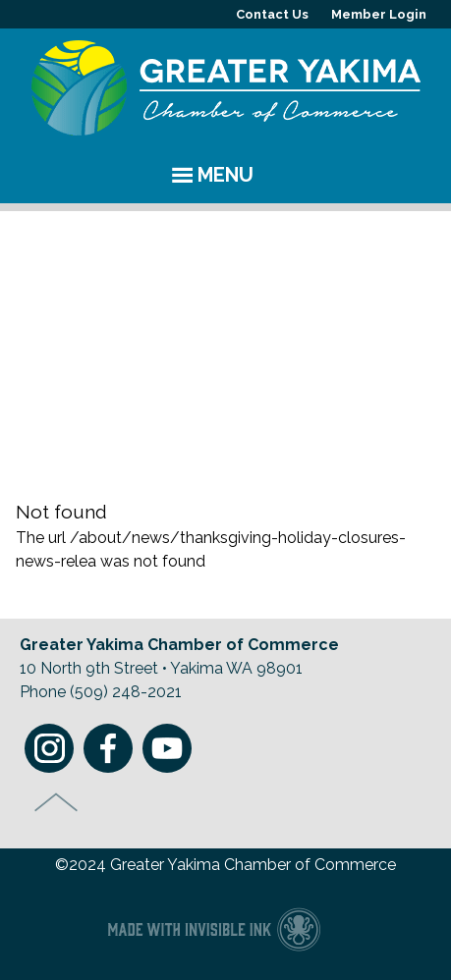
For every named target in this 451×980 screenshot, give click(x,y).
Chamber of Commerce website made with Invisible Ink (214, 928)
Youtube (167, 748)
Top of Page (56, 802)
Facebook (108, 748)
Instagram (49, 748)
